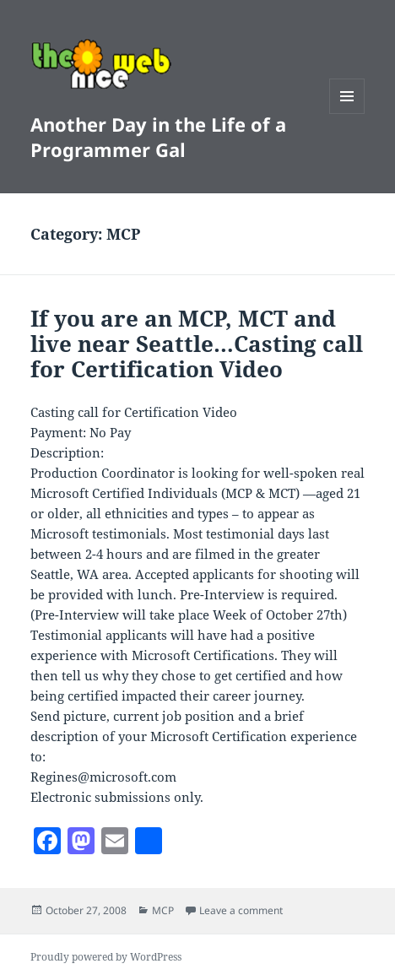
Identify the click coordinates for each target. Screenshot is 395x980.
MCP (163, 910)
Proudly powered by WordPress (106, 957)
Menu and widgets (347, 114)
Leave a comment (241, 910)
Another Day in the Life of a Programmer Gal (158, 137)
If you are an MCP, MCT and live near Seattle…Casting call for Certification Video (197, 344)
